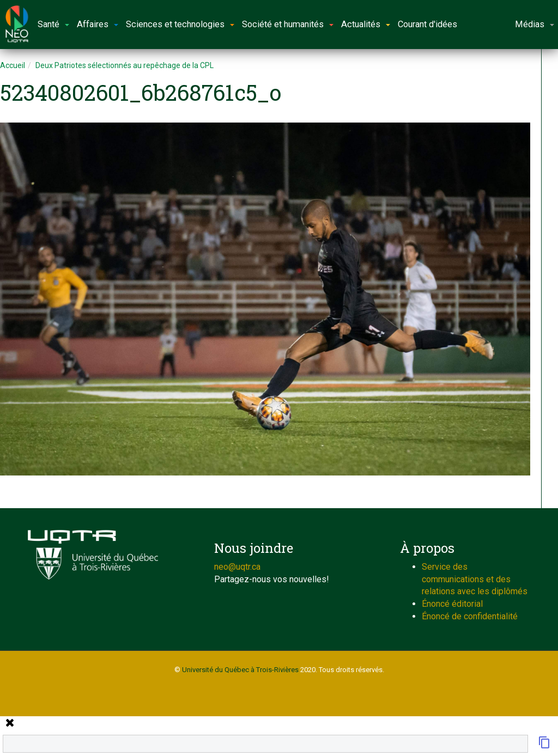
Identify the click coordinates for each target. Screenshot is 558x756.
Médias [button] (535, 24)
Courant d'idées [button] (427, 24)
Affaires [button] (98, 24)
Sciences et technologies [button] (180, 24)
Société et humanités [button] (288, 24)
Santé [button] (53, 24)
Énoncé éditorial (452, 604)
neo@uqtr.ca (237, 567)
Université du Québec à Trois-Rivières (240, 670)
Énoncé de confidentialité (470, 616)
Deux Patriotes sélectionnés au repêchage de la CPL (125, 65)
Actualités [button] (366, 24)
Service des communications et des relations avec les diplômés (475, 579)
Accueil (13, 65)
